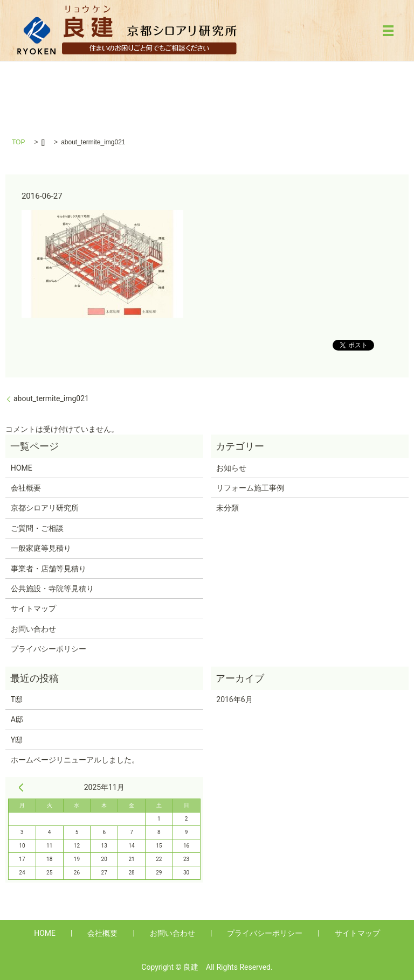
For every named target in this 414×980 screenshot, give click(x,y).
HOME (22, 468)
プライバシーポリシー (49, 649)
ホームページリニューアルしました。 (75, 760)
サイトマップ (33, 608)
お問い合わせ (33, 629)
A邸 (17, 719)
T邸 (17, 699)
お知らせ (231, 468)
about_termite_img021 (51, 398)
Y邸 (17, 740)
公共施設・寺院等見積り (52, 589)
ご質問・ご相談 (37, 528)
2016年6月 (234, 699)
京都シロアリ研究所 (45, 508)
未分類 (227, 508)
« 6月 (21, 787)
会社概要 (26, 488)
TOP (18, 142)
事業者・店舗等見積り (49, 569)
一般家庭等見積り (41, 548)
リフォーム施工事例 (250, 488)
